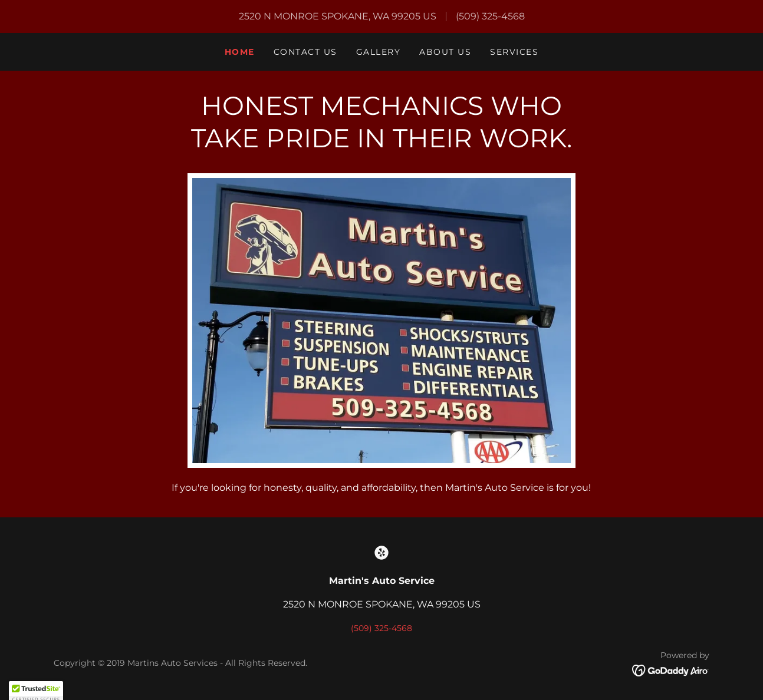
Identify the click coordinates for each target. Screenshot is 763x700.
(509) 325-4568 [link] (490, 16)
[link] (381, 553)
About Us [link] (445, 52)
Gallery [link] (379, 52)
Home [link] (240, 52)
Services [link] (514, 52)
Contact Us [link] (305, 52)
